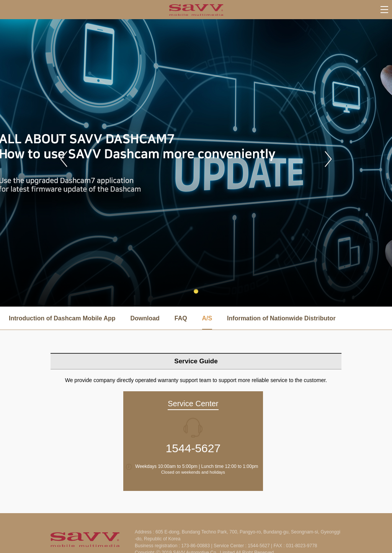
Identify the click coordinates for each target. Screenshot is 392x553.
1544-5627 (193, 448)
